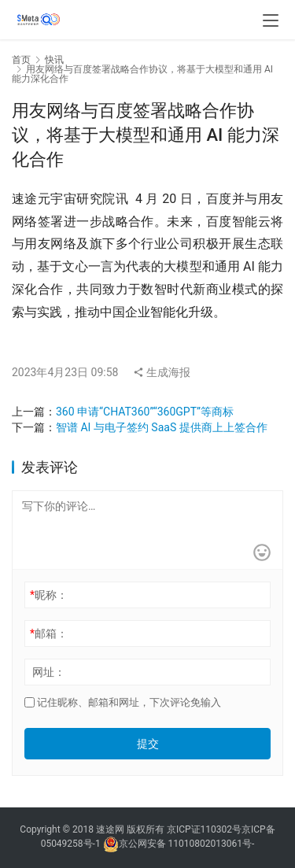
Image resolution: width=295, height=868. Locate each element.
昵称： (49, 595)
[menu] (271, 20)
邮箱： (49, 633)
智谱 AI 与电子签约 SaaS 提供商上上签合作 (162, 427)
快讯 (54, 60)
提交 (148, 744)
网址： (49, 672)
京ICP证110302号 (204, 829)
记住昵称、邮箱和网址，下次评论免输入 (123, 702)
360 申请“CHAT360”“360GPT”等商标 (145, 412)
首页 (21, 60)
